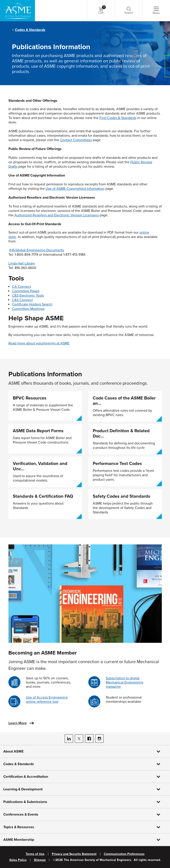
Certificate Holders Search (32, 304)
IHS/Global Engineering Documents (37, 250)
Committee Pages (26, 291)
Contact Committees (76, 140)
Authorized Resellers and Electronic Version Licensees (57, 215)
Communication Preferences (124, 854)
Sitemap (40, 860)
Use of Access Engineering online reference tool (47, 700)
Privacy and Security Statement (74, 854)
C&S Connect (22, 300)
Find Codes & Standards (118, 118)
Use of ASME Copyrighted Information (75, 189)
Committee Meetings (28, 309)
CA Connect (21, 287)
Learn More (18, 723)
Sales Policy (18, 860)
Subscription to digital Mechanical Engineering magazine (125, 682)
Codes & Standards (30, 30)
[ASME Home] (17, 11)
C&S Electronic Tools (28, 296)
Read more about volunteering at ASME (39, 343)
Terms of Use (35, 854)
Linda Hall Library (22, 263)
